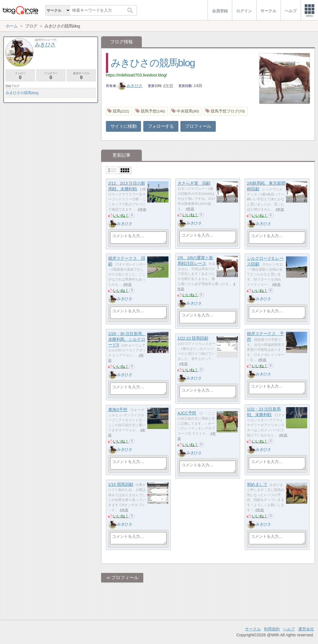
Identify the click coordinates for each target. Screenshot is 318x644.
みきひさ (130, 86)
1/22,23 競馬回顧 (193, 338)
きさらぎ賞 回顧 (194, 183)
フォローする (161, 126)
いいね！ (121, 215)
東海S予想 (118, 410)
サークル (253, 629)
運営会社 (306, 629)
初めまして (257, 484)
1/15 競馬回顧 (121, 484)
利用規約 (272, 629)
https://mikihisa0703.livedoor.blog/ (136, 75)
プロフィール (198, 126)
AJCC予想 (187, 413)
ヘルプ (289, 629)
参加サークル (81, 76)
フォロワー (51, 76)
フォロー (20, 76)
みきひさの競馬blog (153, 63)
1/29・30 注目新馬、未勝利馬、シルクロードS (127, 339)
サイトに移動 (123, 126)
